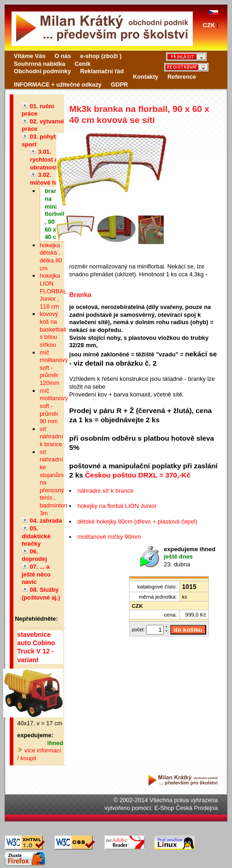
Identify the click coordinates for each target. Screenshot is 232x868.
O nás (63, 56)
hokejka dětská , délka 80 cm (51, 257)
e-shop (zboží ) (101, 56)
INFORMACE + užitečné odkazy (58, 84)
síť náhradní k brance (51, 437)
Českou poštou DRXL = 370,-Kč (138, 475)
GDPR (119, 84)
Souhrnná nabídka (40, 64)
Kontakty (146, 77)
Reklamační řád (102, 71)
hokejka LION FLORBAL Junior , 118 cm (53, 291)
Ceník (83, 64)
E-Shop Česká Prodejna (186, 808)
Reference (182, 77)
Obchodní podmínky (42, 71)
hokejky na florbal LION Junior (117, 506)
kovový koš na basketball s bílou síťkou (53, 329)
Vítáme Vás (30, 56)
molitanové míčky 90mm (109, 537)
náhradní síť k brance (105, 491)
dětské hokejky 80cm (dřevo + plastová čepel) (137, 521)
